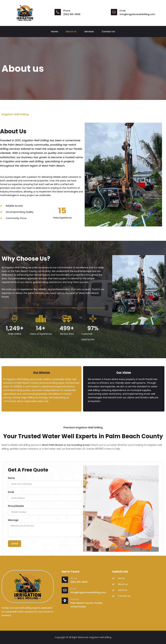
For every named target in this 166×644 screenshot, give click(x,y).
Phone (67, 11)
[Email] (65, 590)
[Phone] (58, 12)
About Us (71, 32)
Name (11, 478)
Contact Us (108, 32)
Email (11, 492)
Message (13, 520)
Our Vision (124, 373)
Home (54, 32)
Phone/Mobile (16, 506)
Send (15, 544)
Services (89, 32)
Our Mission (42, 373)
